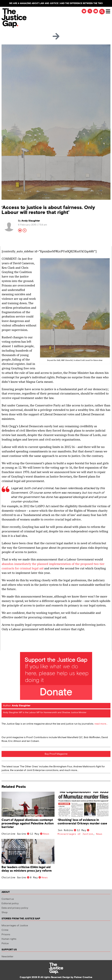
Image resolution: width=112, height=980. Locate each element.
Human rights (9, 939)
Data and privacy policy (15, 908)
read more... (101, 724)
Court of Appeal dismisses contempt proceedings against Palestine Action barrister (28, 824)
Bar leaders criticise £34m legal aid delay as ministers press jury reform (27, 869)
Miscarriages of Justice (75, 834)
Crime (5, 930)
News (46, 834)
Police (5, 943)
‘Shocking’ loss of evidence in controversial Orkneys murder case (82, 822)
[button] (102, 12)
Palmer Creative (83, 977)
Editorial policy (10, 904)
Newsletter (7, 957)
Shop (5, 912)
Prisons (6, 935)
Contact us (8, 899)
